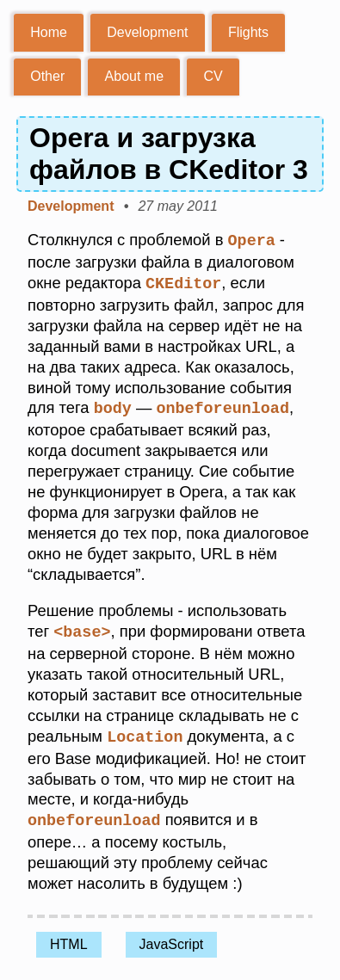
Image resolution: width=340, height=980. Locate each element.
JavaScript (172, 939)
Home (49, 32)
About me (134, 76)
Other (47, 76)
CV (213, 76)
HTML (69, 939)
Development (147, 32)
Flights (248, 32)
